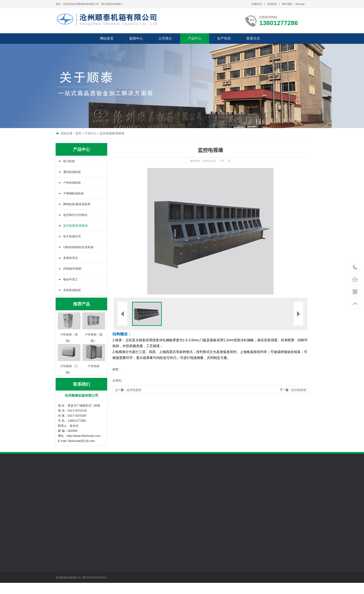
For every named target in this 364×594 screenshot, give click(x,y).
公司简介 (165, 38)
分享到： (118, 381)
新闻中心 (136, 38)
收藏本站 (257, 4)
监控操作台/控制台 (75, 215)
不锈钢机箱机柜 (74, 193)
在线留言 (272, 4)
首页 (78, 133)
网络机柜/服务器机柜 (77, 204)
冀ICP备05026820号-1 (95, 578)
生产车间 (224, 38)
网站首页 (107, 38)
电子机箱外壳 (72, 236)
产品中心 (195, 38)
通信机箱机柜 (72, 172)
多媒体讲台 (71, 258)
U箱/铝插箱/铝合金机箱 (78, 247)
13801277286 (355, 268)
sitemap (300, 4)
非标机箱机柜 (72, 290)
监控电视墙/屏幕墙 (112, 133)
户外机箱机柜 (72, 183)
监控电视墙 (128, 390)
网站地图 (287, 4)
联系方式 (253, 38)
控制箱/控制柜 (72, 269)
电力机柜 (69, 161)
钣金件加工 (71, 279)
